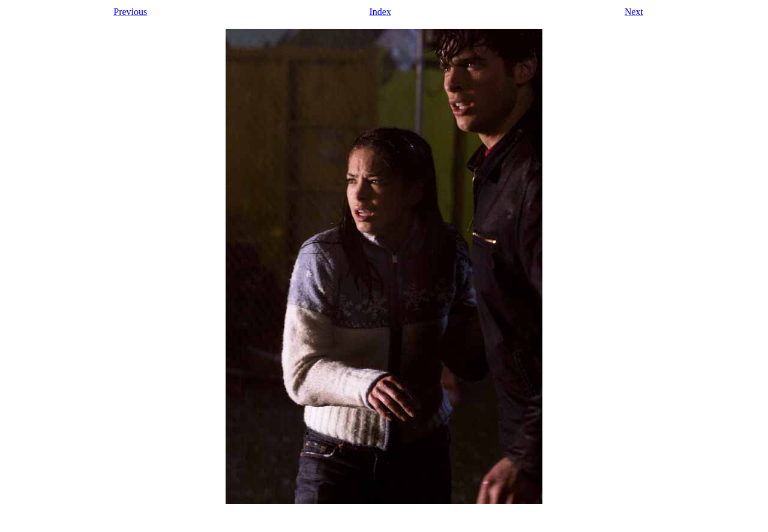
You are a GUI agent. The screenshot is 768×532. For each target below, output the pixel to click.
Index (380, 12)
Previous (130, 12)
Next (634, 12)
